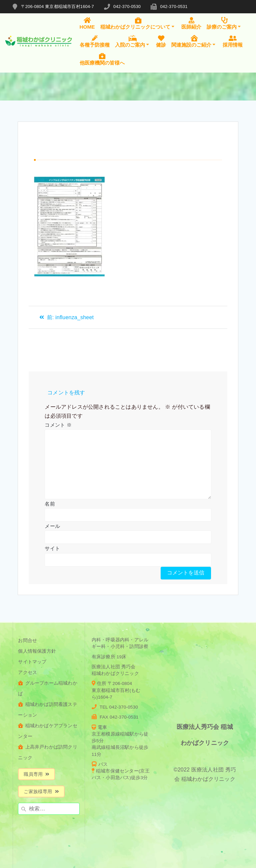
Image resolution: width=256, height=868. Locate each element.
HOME (87, 23)
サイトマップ (32, 662)
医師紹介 (191, 23)
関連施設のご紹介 (194, 41)
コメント (58, 425)
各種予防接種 (95, 41)
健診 (161, 41)
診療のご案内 (225, 23)
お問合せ (27, 641)
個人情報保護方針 (37, 651)
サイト (52, 548)
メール (52, 526)
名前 (50, 504)
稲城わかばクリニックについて (138, 23)
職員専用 (36, 774)
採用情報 (233, 41)
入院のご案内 (133, 41)
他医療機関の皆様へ (102, 59)
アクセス (27, 672)
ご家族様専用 (41, 792)
